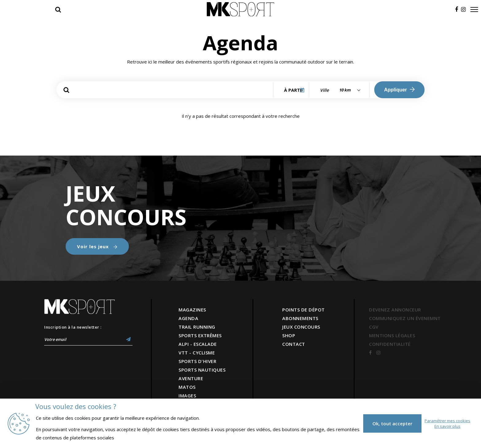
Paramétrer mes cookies (447, 421)
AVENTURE (191, 378)
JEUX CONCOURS (301, 327)
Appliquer (399, 90)
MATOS (187, 387)
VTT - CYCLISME (197, 353)
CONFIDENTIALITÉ (390, 344)
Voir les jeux (97, 246)
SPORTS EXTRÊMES (200, 335)
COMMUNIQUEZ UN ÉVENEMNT (405, 318)
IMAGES (187, 396)
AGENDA (188, 318)
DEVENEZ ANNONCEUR (395, 310)
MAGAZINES (192, 310)
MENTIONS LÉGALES (392, 335)
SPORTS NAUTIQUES (202, 370)
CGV (374, 327)
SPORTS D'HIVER (197, 361)
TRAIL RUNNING (197, 327)
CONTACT (294, 344)
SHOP (289, 335)
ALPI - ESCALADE (198, 344)
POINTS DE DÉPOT (304, 310)
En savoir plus (447, 426)
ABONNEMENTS (300, 318)
